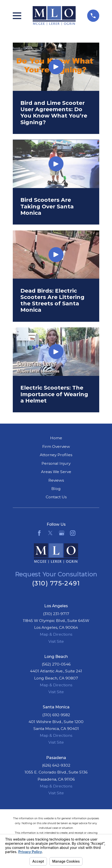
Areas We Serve (56, 472)
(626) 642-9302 (56, 765)
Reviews (56, 480)
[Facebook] (39, 533)
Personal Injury (56, 463)
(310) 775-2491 (56, 583)
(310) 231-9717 (56, 614)
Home (56, 438)
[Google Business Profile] (62, 533)
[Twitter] (50, 533)
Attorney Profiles (56, 455)
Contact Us (56, 497)
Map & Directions (56, 634)
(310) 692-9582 (56, 715)
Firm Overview (56, 446)
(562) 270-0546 (56, 664)
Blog (56, 489)
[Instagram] (73, 533)
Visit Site (56, 641)
